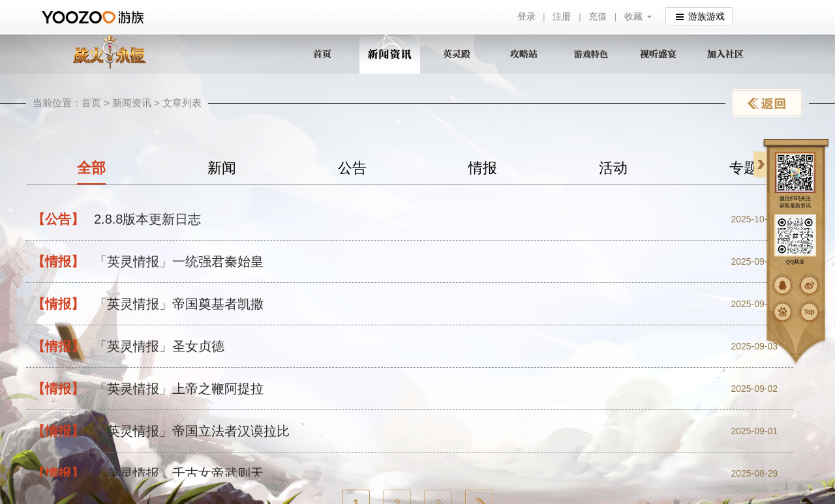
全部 (91, 168)
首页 (91, 103)
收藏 (633, 17)
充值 (598, 17)
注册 (562, 17)
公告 (352, 168)
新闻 (222, 168)
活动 (613, 168)
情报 (483, 168)
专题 (744, 168)
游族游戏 (700, 16)
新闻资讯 (132, 103)
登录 (526, 17)
